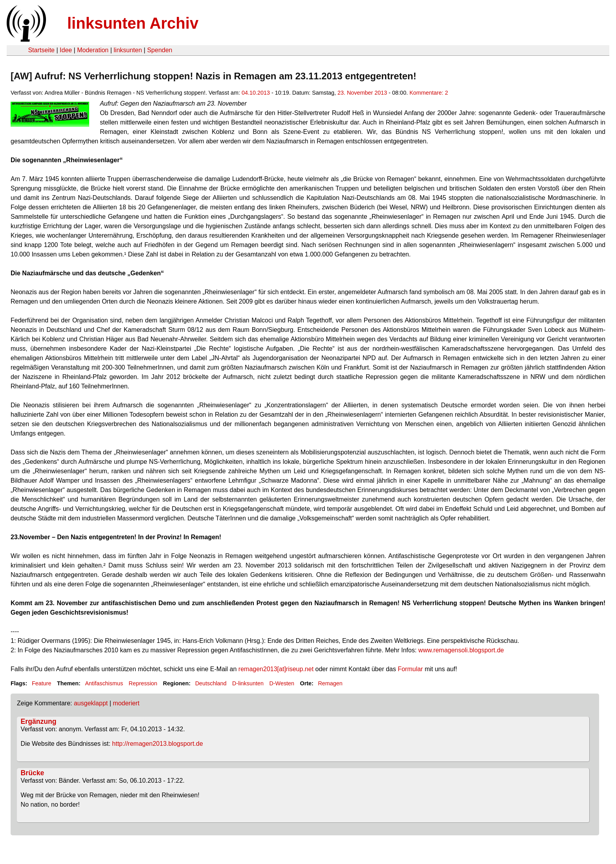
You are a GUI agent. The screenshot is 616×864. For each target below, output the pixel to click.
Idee (66, 50)
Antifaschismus (104, 683)
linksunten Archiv (133, 23)
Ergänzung (39, 721)
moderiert (126, 703)
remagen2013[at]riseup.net (276, 669)
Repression (143, 683)
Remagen (330, 683)
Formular (410, 669)
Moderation (93, 50)
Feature (42, 683)
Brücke (33, 773)
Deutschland (211, 683)
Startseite (41, 50)
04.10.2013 (256, 93)
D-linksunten (248, 683)
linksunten (128, 50)
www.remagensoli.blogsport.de (461, 650)
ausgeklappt (91, 703)
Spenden (159, 50)
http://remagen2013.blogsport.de (157, 744)
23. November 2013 (362, 93)
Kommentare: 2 (429, 93)
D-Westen (282, 683)
